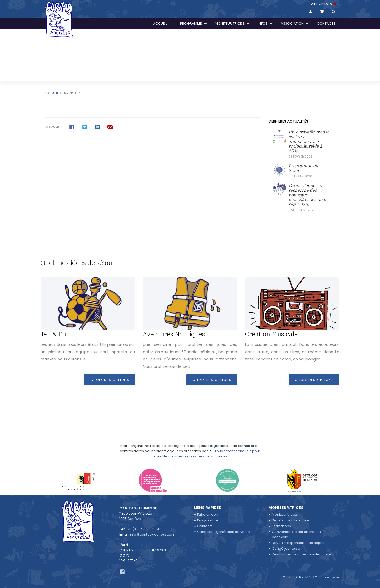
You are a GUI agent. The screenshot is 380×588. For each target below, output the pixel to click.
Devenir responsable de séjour (298, 543)
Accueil (52, 93)
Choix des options (110, 380)
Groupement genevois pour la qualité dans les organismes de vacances (206, 445)
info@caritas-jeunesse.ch (152, 534)
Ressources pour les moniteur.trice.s (303, 554)
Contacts (205, 526)
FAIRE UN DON (322, 4)
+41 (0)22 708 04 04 (142, 529)
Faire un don (208, 514)
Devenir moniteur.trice (291, 520)
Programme (208, 520)
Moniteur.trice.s (285, 514)
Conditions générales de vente (224, 532)
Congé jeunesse (286, 549)
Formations (281, 526)
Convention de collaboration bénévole (296, 534)
